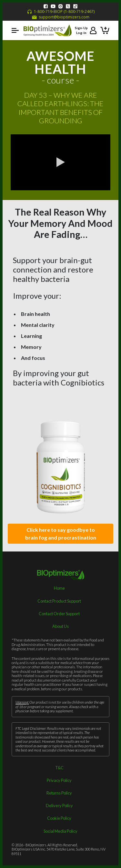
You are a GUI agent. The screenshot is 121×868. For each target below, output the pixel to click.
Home (59, 588)
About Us (60, 626)
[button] (15, 30)
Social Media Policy (60, 831)
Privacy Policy (59, 780)
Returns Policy (59, 793)
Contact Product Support (59, 601)
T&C (59, 768)
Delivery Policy (59, 806)
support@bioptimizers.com (60, 17)
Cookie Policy (59, 818)
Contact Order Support (59, 614)
